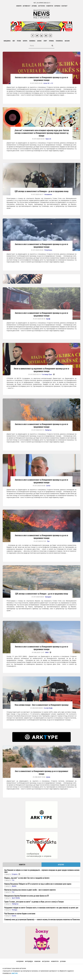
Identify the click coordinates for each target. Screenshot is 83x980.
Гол (13, 880)
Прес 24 (48, 139)
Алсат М (46, 83)
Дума (48, 777)
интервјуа (29, 961)
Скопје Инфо (48, 708)
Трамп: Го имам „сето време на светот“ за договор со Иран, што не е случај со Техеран (34, 902)
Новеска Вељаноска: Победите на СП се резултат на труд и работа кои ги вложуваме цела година (38, 884)
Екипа (14, 916)
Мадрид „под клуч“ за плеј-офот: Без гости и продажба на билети (27, 878)
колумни (20, 961)
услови (63, 961)
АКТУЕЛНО (61, 865)
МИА (47, 653)
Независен (48, 194)
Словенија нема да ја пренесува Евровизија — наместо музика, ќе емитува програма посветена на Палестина (42, 919)
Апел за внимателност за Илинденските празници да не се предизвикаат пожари (42, 773)
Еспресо (15, 874)
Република (48, 250)
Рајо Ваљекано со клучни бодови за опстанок (20, 914)
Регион (19, 41)
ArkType (14, 973)
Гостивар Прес (47, 375)
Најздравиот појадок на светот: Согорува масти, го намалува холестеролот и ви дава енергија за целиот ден (41, 908)
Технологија (60, 41)
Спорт (46, 41)
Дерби (14, 886)
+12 (52, 83)
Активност (27, 6)
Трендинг (48, 597)
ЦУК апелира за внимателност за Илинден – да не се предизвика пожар (42, 594)
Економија (33, 41)
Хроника (52, 41)
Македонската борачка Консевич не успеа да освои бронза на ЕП (27, 896)
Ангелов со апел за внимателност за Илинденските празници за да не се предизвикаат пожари (41, 79)
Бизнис (40, 41)
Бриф (48, 319)
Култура (25, 41)
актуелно (46, 961)
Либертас (48, 430)
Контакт (64, 6)
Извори (19, 6)
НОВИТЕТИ (22, 865)
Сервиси (57, 6)
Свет (14, 41)
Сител (48, 486)
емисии (37, 961)
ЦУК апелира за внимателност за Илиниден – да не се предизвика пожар (42, 191)
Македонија (7, 41)
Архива (34, 6)
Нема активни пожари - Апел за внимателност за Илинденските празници (42, 705)
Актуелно (42, 6)
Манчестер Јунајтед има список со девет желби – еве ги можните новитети (30, 890)
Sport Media (16, 898)
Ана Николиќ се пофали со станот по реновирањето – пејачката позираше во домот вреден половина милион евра (42, 871)
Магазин (68, 41)
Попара (14, 910)
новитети (55, 961)
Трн (48, 541)
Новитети (50, 6)
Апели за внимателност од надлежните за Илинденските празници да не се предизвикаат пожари (41, 370)
